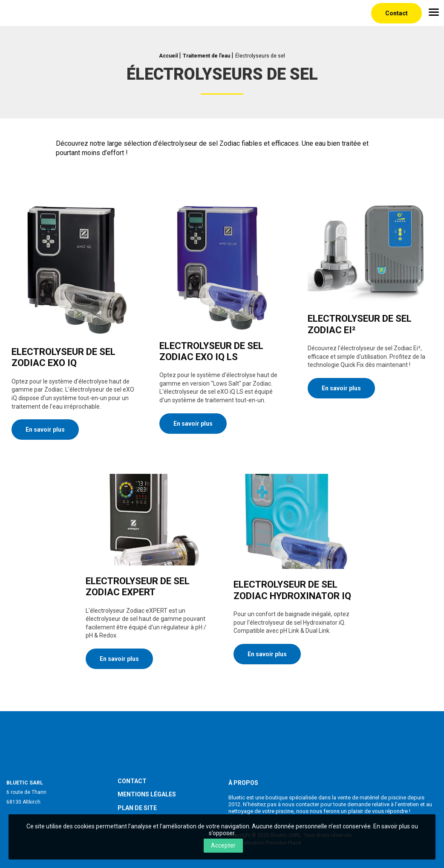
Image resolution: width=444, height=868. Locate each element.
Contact (396, 13)
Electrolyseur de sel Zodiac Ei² (360, 324)
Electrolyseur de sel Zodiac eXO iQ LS (211, 351)
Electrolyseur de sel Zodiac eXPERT (138, 587)
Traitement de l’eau (206, 56)
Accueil (168, 56)
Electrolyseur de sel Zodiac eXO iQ (63, 357)
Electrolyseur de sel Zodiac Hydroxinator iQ (292, 590)
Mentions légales (147, 790)
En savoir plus (45, 430)
